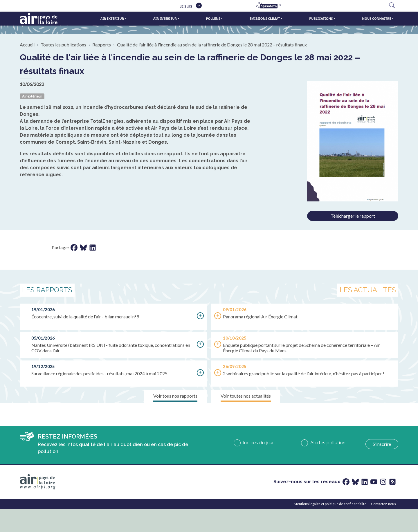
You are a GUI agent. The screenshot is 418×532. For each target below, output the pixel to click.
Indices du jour (258, 443)
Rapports (102, 45)
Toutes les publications (63, 45)
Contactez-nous (383, 504)
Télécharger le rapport (353, 216)
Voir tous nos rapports (175, 396)
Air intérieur (165, 18)
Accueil (27, 45)
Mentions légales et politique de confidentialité (330, 504)
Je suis (186, 6)
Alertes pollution (328, 443)
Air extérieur (112, 18)
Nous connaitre (376, 18)
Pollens (213, 18)
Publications (321, 18)
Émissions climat (265, 18)
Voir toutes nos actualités (246, 396)
